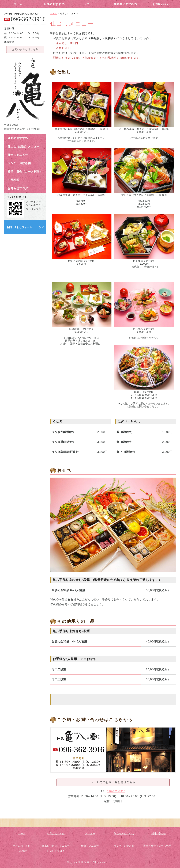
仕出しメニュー (18, 155)
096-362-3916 (116, 791)
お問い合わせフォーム (19, 227)
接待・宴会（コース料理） (25, 172)
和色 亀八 (86, 862)
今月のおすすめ (54, 4)
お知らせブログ (18, 188)
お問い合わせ (162, 4)
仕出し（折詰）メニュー (24, 146)
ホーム (18, 4)
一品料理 (13, 180)
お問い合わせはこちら (25, 49)
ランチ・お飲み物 (19, 163)
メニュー (90, 4)
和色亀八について (126, 4)
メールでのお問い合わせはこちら (113, 782)
